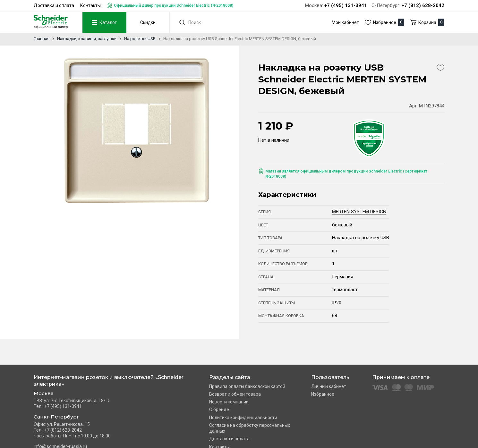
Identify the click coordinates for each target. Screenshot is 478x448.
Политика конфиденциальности (243, 418)
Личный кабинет (329, 386)
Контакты (90, 5)
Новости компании (229, 402)
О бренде (219, 410)
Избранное (323, 394)
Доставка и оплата (54, 5)
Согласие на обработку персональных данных (250, 428)
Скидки (147, 22)
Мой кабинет (345, 22)
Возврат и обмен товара (235, 394)
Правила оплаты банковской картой (247, 386)
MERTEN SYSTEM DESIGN (359, 212)
